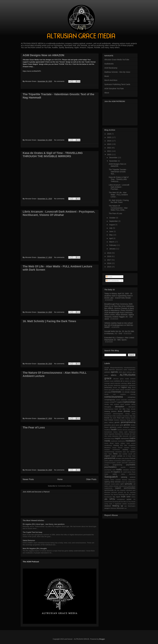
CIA (123, 392)
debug (133, 404)
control (118, 400)
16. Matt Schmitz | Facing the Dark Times (49, 321)
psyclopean (108, 470)
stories (111, 486)
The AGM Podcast (31, 562)
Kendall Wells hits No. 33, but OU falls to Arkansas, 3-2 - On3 (119, 332)
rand (114, 470)
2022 (109, 148)
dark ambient (115, 404)
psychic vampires (128, 467)
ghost (113, 425)
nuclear (125, 454)
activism (107, 372)
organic (107, 456)
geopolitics (108, 425)
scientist (118, 480)
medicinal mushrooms (118, 441)
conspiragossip (110, 400)
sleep (112, 482)
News (115, 454)
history (115, 432)
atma (129, 383)
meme (106, 443)
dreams (114, 411)
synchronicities (130, 488)
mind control (131, 443)
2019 (109, 253)
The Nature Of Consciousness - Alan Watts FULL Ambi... (118, 208)
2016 (109, 263)
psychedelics (110, 467)
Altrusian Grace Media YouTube (117, 60)
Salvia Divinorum (29, 540)
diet (120, 409)
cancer (122, 390)
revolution (108, 472)
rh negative (116, 472)
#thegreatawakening (116, 368)
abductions (119, 370)
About (107, 93)
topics (133, 495)
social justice (115, 484)
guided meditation (123, 427)
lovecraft (125, 436)
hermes (120, 430)
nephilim (133, 452)
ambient (133, 379)
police (106, 461)
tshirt (128, 497)
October (113, 218)
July (111, 228)
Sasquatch (111, 477)
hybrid (106, 434)
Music (107, 76)
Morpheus (108, 448)
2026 (109, 134)
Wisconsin (120, 508)
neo (128, 452)
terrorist (121, 492)
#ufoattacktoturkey (130, 368)
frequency (123, 420)
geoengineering (128, 422)
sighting (107, 482)
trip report (116, 497)
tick (130, 495)
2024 (109, 141)
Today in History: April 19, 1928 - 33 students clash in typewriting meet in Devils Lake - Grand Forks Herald (119, 296)
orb (134, 454)
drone (120, 411)
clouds (106, 394)
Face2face (126, 416)
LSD (130, 436)
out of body (127, 456)
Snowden (107, 484)
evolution (119, 416)
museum (107, 450)
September (114, 221)
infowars (127, 434)
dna (124, 409)
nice (120, 454)
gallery (133, 420)
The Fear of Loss (34, 427)
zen (125, 508)
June (111, 231)
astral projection (115, 383)
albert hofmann (127, 372)
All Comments (112, 281)
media (107, 441)
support (118, 488)
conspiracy (131, 397)
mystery (125, 450)
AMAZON (58, 60)
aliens (114, 375)
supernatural (131, 486)
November (114, 161)
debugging (108, 407)
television (107, 492)
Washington (132, 506)
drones (127, 411)
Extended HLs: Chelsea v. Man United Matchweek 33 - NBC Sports (119, 339)
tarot (134, 490)
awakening (117, 385)
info (122, 434)
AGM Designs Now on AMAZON (43, 55)
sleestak (118, 482)
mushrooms (116, 450)
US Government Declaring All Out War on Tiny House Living (120, 502)
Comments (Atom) (65, 486)
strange (116, 486)
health (114, 429)
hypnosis (112, 434)
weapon (107, 508)
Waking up (118, 506)
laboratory (115, 436)
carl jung (107, 392)
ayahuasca (132, 385)
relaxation (126, 470)
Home (60, 479)
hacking (133, 427)
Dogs (128, 409)
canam (117, 390)
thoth (127, 495)
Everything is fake (110, 416)
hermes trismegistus (129, 430)
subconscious (123, 486)
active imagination (129, 370)
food (106, 420)
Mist (126, 445)
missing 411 (118, 445)
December (114, 158)
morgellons (132, 445)
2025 (109, 137)
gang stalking (109, 422)
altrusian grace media (121, 379)
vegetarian (118, 504)
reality (119, 470)
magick (117, 438)
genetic (117, 422)
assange (107, 383)
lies (121, 436)
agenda (114, 372)
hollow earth (123, 432)
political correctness (115, 461)
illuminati (118, 434)
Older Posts (91, 479)
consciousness (114, 397)
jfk (131, 434)
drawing (107, 411)
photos (127, 458)
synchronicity (109, 490)
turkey (133, 497)
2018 (109, 256)
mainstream (125, 438)
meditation (130, 441)
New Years (108, 454)
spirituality (128, 484)
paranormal (110, 458)
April (111, 238)
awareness (124, 385)
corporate (124, 400)
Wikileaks (113, 508)
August (112, 225)
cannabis (128, 390)
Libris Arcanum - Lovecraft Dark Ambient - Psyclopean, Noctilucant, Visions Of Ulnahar (59, 213)
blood (134, 387)
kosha (110, 436)
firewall (107, 418)
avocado (110, 385)
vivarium (108, 506)
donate (133, 409)
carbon (133, 390)
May (111, 235)
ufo (106, 499)
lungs (112, 438)
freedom (117, 420)
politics (124, 461)
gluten (118, 425)
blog (129, 387)
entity (134, 414)
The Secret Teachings (118, 495)
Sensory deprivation (129, 480)
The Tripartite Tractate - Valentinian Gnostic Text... (118, 172)
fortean (111, 420)
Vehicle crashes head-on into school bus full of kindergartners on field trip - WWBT (119, 325)
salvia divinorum (128, 474)
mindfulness (108, 445)
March (112, 242)
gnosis (127, 425)
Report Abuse (111, 515)
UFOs (112, 499)
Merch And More (111, 80)
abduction (112, 370)
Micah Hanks (115, 443)
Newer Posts (28, 479)
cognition (123, 394)
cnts (114, 394)
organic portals (117, 456)
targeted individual (126, 490)
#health (107, 368)
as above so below (129, 381)
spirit (122, 484)
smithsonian (132, 482)
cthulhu (107, 404)
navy (124, 452)
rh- (122, 472)
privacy (107, 465)
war (126, 506)
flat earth (113, 418)
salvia (115, 474)
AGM (120, 372)
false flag (132, 416)
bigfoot (124, 387)
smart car (124, 482)
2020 (109, 155)
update (129, 499)
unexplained (121, 499)
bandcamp (108, 387)
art (121, 381)
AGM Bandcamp (111, 68)
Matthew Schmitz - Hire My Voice (117, 72)
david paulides (125, 404)
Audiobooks (109, 64)
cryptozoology (129, 402)
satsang (124, 477)
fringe (129, 420)
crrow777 (113, 402)
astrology (124, 383)
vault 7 (111, 504)
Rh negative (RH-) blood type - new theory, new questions (44, 524)
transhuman (108, 497)
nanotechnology (109, 452)
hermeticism (108, 432)
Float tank (121, 418)
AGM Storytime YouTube (114, 89)
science (133, 477)
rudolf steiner (127, 472)
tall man (117, 490)
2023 (109, 144)
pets (123, 458)
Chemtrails (116, 392)
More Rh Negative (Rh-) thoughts (35, 548)
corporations (131, 400)
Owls (134, 456)
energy (127, 414)
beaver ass (117, 387)
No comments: (60, 81)
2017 (109, 260)
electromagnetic (118, 414)
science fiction (109, 480)
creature (107, 402)
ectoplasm (108, 414)
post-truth (125, 463)
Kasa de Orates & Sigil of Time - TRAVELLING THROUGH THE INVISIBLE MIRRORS (53, 155)
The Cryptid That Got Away (33, 532)
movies (133, 448)
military (123, 443)
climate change (130, 392)
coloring (133, 394)
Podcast (132, 458)
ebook (133, 411)
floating (128, 418)
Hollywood (132, 432)
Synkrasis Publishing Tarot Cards (117, 84)
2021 (109, 151)
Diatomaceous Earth (111, 409)
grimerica (113, 427)
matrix (132, 438)
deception (120, 407)
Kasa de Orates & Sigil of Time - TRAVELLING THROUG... (119, 179)
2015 (109, 267)
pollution (129, 461)
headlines (107, 430)
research (133, 470)
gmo (122, 425)
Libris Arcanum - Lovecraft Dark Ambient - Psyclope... (119, 187)
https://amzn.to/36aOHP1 (32, 71)
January (113, 249)
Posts (109, 277)
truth (123, 497)
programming (117, 465)
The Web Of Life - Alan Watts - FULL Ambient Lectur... (118, 195)
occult (130, 454)
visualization (132, 504)
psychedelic (131, 465)
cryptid (119, 402)
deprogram (132, 407)
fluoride (133, 418)
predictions (132, 463)
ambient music (109, 381)
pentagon (119, 458)
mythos (133, 450)
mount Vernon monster (121, 448)
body (113, 390)
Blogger (102, 639)
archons (117, 381)
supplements (108, 488)
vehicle (125, 504)
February (113, 245)
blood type (108, 390)
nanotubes (119, 452)
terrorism (114, 492)
